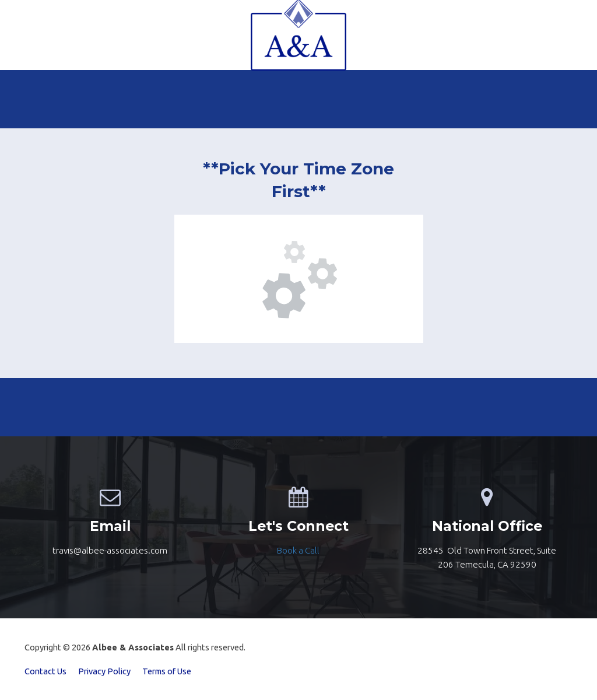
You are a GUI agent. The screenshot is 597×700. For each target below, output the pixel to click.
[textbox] (298, 551)
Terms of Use (167, 671)
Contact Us (45, 671)
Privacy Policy (104, 671)
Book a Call (298, 550)
